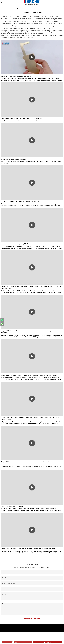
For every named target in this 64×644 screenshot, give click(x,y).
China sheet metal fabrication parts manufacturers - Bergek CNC (20, 202)
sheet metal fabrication (18, 9)
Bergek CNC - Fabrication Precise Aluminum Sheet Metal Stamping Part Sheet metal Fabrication (30, 375)
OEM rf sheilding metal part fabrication (13, 506)
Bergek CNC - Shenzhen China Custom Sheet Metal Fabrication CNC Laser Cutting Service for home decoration (31, 332)
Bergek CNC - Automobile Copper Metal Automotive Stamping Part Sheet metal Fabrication (28, 549)
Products (8, 9)
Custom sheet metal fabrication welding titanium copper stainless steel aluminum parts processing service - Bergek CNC (30, 419)
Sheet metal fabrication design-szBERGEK (14, 159)
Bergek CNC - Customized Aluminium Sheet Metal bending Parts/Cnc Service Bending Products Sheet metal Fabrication (32, 287)
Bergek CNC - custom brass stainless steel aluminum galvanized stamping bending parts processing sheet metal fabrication (31, 463)
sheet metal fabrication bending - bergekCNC (15, 244)
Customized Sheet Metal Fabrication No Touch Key (16, 76)
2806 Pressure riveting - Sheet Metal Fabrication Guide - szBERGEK (22, 118)
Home (3, 9)
